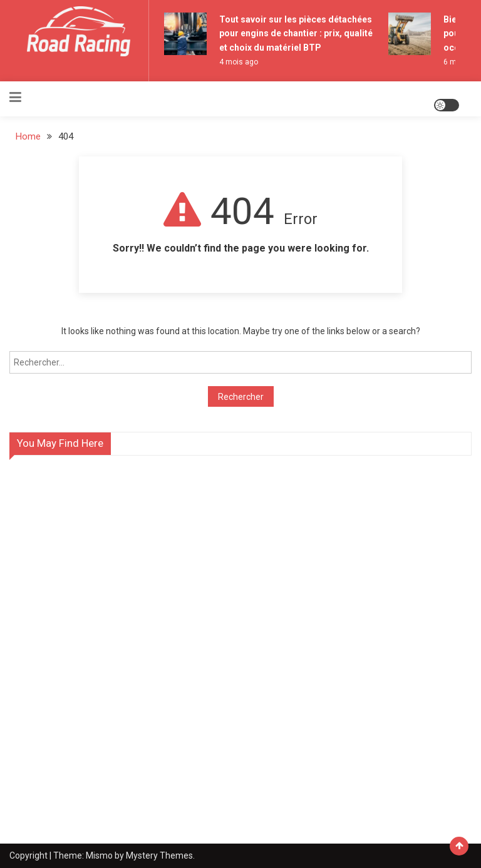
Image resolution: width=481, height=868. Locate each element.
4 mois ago (239, 62)
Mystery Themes (159, 855)
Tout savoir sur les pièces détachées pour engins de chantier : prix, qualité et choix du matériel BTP (296, 33)
